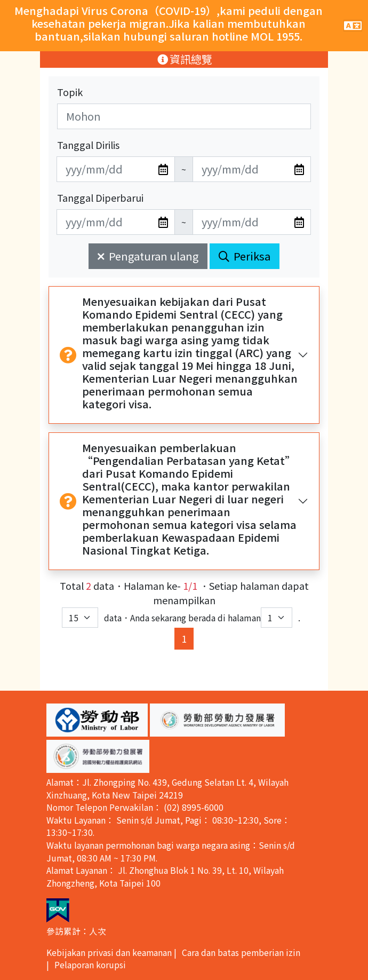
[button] (97, 720)
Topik (70, 92)
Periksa (245, 256)
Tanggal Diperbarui (100, 197)
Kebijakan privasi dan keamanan (109, 953)
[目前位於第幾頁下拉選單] (277, 618)
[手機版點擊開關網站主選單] (353, 26)
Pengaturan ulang (148, 256)
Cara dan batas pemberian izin (241, 953)
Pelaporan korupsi (90, 965)
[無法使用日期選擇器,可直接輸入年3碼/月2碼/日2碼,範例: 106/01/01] (116, 169)
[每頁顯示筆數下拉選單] (80, 618)
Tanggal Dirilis (88, 145)
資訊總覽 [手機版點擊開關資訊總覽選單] (184, 59)
